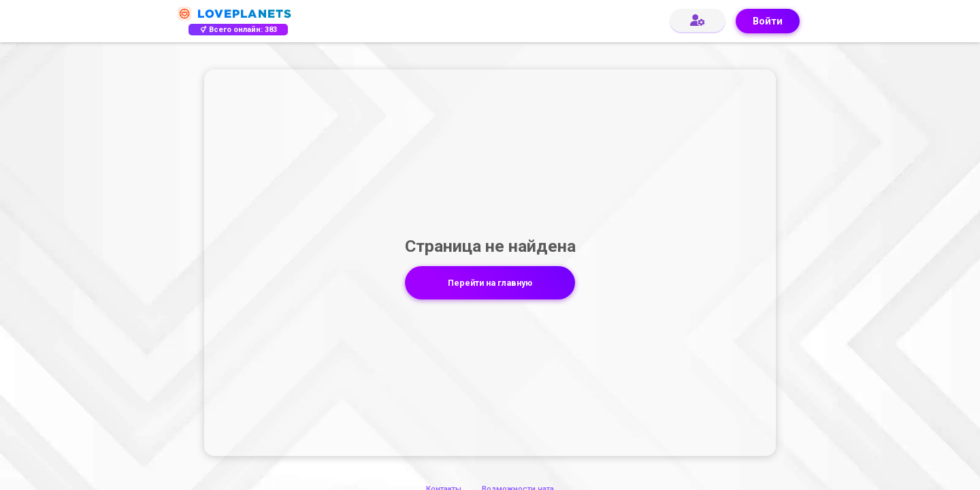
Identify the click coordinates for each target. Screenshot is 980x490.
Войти (768, 21)
